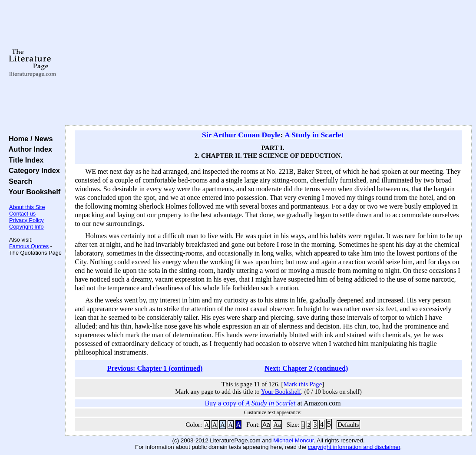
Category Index (32, 170)
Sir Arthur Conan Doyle (241, 135)
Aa (266, 425)
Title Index (24, 160)
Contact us (22, 214)
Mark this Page (302, 384)
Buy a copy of (250, 403)
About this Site (27, 207)
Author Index (28, 149)
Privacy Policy (26, 220)
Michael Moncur (293, 440)
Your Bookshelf (33, 192)
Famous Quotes (29, 246)
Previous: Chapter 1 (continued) (155, 368)
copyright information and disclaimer (354, 447)
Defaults (348, 425)
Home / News (29, 139)
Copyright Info (26, 227)
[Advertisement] (268, 63)
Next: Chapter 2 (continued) (306, 368)
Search (18, 181)
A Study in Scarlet (314, 135)
